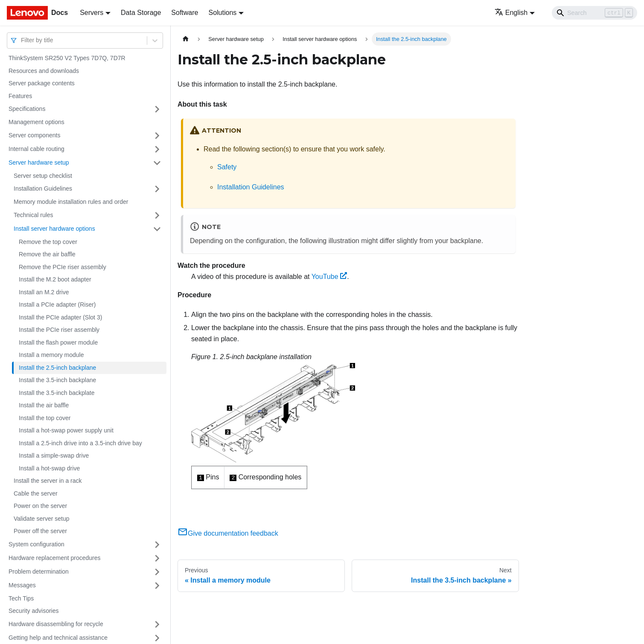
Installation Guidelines (43, 189)
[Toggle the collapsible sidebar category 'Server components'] (157, 136)
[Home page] (186, 39)
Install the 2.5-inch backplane (57, 368)
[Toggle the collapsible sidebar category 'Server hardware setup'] (157, 163)
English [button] (511, 13)
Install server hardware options (54, 229)
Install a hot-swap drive (49, 468)
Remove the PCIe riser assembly (63, 267)
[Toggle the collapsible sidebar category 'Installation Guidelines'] (157, 189)
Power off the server (40, 531)
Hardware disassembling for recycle (56, 624)
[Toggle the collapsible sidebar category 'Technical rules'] (157, 215)
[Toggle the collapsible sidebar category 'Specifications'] (157, 109)
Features (20, 96)
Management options (36, 122)
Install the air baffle (44, 405)
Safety (227, 167)
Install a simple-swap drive (54, 455)
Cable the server (36, 493)
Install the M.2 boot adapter (55, 279)
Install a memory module (51, 355)
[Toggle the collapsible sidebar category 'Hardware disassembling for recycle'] (157, 624)
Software (185, 13)
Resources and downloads (44, 71)
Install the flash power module (58, 342)
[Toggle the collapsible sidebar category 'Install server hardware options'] (157, 229)
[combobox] (22, 40)
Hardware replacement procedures (55, 558)
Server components (34, 135)
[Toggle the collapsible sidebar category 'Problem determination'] (157, 572)
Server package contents (42, 83)
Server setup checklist (43, 176)
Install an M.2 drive (44, 292)
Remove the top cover (48, 242)
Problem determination (39, 571)
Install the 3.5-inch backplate (57, 393)
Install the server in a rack (48, 481)
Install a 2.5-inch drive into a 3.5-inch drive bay (80, 443)
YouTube (329, 277)
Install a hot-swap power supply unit (66, 430)
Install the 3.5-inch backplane (57, 380)
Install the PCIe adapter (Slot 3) (60, 317)
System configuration (36, 544)
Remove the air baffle (47, 254)
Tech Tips (21, 598)
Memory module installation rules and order (71, 202)
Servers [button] (92, 13)
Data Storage (141, 13)
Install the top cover (45, 418)
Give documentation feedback (228, 533)
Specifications (27, 109)
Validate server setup (41, 519)
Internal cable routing (36, 149)
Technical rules (34, 215)
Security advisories (34, 611)
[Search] (594, 13)
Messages (22, 585)
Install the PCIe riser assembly (59, 330)
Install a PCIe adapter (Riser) (57, 305)
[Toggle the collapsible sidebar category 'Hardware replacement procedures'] (157, 558)
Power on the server (40, 506)
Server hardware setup (39, 162)
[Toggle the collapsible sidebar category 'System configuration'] (157, 545)
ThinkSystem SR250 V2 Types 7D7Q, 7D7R (67, 58)
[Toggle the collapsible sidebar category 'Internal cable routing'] (157, 149)
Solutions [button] (222, 13)
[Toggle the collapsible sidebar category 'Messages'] (157, 586)
